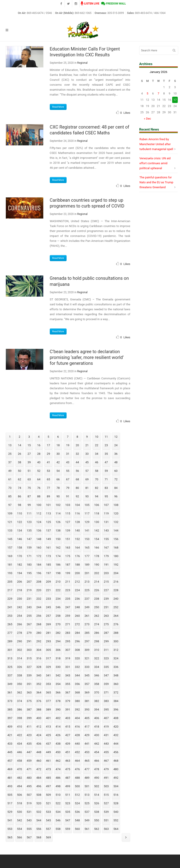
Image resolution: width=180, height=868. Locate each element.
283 (68, 633)
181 (10, 565)
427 (68, 735)
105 (87, 505)
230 (20, 599)
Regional (82, 63)
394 (97, 709)
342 (58, 675)
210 (58, 582)
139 (68, 530)
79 (68, 488)
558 (58, 829)
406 (97, 718)
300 (116, 641)
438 (58, 744)
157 (10, 548)
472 (39, 769)
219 (29, 590)
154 (97, 539)
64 (39, 479)
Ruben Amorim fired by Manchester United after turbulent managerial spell (156, 144)
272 (77, 624)
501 (87, 786)
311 (106, 650)
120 (116, 513)
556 (39, 829)
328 (39, 667)
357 (87, 684)
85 (10, 496)
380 (77, 701)
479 (106, 769)
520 (39, 803)
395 (106, 709)
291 (29, 641)
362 (20, 692)
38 (20, 462)
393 (87, 709)
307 (68, 650)
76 (39, 488)
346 (97, 675)
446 (20, 752)
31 (68, 454)
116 (77, 513)
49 (10, 471)
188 (77, 565)
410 (20, 727)
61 (10, 479)
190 (97, 565)
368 (77, 692)
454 (97, 752)
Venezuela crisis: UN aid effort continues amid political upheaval (155, 163)
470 (20, 769)
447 (29, 752)
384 (116, 701)
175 (68, 556)
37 (10, 462)
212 (77, 582)
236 (77, 599)
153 (87, 539)
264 (116, 616)
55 (68, 471)
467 (106, 761)
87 (29, 496)
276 (116, 624)
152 (77, 539)
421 (10, 735)
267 (29, 624)
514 (97, 795)
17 (49, 445)
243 (29, 607)
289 (10, 641)
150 (58, 539)
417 (87, 727)
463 (68, 761)
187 (68, 565)
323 (106, 658)
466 (97, 761)
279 (29, 633)
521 (48, 803)
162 (58, 548)
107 (106, 505)
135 (29, 530)
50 (20, 471)
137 (48, 530)
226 (97, 590)
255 (29, 616)
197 (48, 573)
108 (116, 505)
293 (48, 641)
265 (10, 624)
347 (106, 675)
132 (116, 522)
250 (97, 607)
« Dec (147, 119)
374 (20, 701)
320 (77, 658)
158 (20, 548)
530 (20, 812)
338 (20, 675)
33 (87, 454)
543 (29, 820)
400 (39, 718)
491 (106, 778)
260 (77, 616)
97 (10, 505)
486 (58, 778)
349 (10, 684)
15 (29, 445)
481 (10, 778)
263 (106, 616)
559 (68, 829)
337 (10, 675)
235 (68, 599)
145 (10, 539)
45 (87, 462)
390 (58, 709)
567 (29, 837)
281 (48, 633)
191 (106, 565)
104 (77, 505)
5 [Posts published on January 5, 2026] (147, 93)
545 (48, 820)
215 (106, 582)
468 (116, 761)
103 (68, 505)
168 (116, 548)
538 (97, 812)
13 (10, 445)
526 (97, 803)
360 (116, 684)
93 (87, 496)
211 (68, 582)
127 (68, 522)
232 (39, 599)
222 (58, 590)
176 (77, 556)
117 (87, 513)
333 (87, 667)
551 (106, 820)
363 (29, 692)
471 (29, 769)
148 (39, 539)
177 (87, 556)
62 (20, 479)
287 (106, 633)
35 (106, 454)
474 (58, 769)
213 (87, 582)
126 (58, 522)
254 (20, 616)
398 (20, 718)
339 (29, 675)
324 (116, 658)
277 (10, 633)
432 (116, 735)
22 (97, 445)
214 (97, 582)
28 (39, 454)
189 (87, 565)
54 (58, 471)
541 (10, 820)
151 (68, 539)
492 (116, 778)
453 (87, 752)
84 (116, 488)
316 (39, 658)
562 (97, 829)
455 (106, 752)
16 (39, 445)
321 (87, 658)
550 (97, 820)
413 (48, 727)
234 (58, 599)
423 (29, 735)
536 (77, 812)
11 (106, 437)
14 (20, 445)
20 (77, 445)
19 (68, 445)
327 (29, 667)
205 (10, 582)
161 (48, 548)
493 (10, 786)
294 (58, 641)
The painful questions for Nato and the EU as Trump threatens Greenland (156, 182)
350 (20, 684)
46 (97, 462)
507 (29, 795)
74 (20, 488)
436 (39, 744)
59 (106, 471)
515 (106, 795)
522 (58, 803)
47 (106, 462)
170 (20, 556)
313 (10, 658)
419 (106, 727)
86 (20, 496)
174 (58, 556)
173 (48, 556)
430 (97, 735)
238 (97, 599)
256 (39, 616)
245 (48, 607)
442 (97, 744)
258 (58, 616)
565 (10, 837)
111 (29, 513)
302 (20, 650)
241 (10, 607)
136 (39, 530)
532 (39, 812)
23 (106, 445)
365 (48, 692)
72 (116, 479)
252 (116, 607)
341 (48, 675)
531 (29, 812)
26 (20, 454)
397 (10, 718)
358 (97, 684)
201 (87, 573)
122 (20, 522)
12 (116, 437)
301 (10, 650)
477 (87, 769)
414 (58, 727)
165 (87, 548)
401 (48, 718)
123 (29, 522)
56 (77, 471)
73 (10, 488)
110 (20, 513)
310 (97, 650)
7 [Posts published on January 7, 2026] (158, 93)
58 (97, 471)
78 (58, 488)
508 (39, 795)
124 (39, 522)
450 (58, 752)
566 (20, 837)
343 (68, 675)
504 (116, 786)
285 (87, 633)
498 (58, 786)
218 (20, 590)
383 (106, 701)
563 (106, 829)
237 (87, 599)
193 (10, 573)
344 (77, 675)
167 (106, 548)
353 (48, 684)
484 (39, 778)
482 (20, 778)
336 (116, 667)
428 (77, 735)
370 (97, 692)
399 (29, 718)
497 (48, 786)
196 (39, 573)
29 (49, 454)
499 (68, 786)
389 (48, 709)
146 (20, 539)
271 (68, 624)
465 (87, 761)
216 (116, 582)
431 (106, 735)
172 (39, 556)
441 (87, 744)
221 (48, 590)
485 (48, 778)
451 (68, 752)
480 (116, 769)
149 (48, 539)
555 (29, 829)
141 (87, 530)
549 (87, 820)
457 (10, 761)
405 (87, 718)
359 (106, 684)
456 (116, 752)
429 (87, 735)
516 (116, 795)
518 (20, 803)
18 (58, 445)
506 (20, 795)
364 (39, 692)
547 (68, 820)
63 (29, 479)
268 (39, 624)
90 (58, 496)
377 (48, 701)
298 (97, 641)
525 (87, 803)
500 (77, 786)
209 (48, 582)
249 (87, 607)
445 (10, 752)
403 (68, 718)
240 (116, 599)
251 (106, 607)
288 (116, 633)
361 (10, 692)
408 (116, 718)
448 (39, 752)
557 (48, 829)
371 (106, 692)
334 (97, 667)
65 (49, 479)
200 (77, 573)
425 (48, 735)
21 (87, 445)
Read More (58, 107)
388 (39, 709)
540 (116, 812)
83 (106, 488)
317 (48, 658)
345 (87, 675)
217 (10, 590)
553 (10, 829)
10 (97, 437)
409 (10, 727)
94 (97, 496)
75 (29, 488)
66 (58, 479)
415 (68, 727)
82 (97, 488)
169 (10, 556)
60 (116, 471)
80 (77, 488)
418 (97, 727)
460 (39, 761)
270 (58, 624)
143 (106, 530)
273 (87, 624)
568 (39, 837)
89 (49, 496)
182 (20, 565)
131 (106, 522)
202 (97, 573)
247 (68, 607)
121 (10, 522)
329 (48, 667)
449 (48, 752)
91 (68, 496)
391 (68, 709)
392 (77, 709)
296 (77, 641)
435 (29, 744)
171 (29, 556)
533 (48, 812)
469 (10, 769)
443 (106, 744)
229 (10, 599)
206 (20, 582)
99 (29, 505)
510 (58, 795)
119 (106, 513)
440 (77, 744)
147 (29, 539)
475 (68, 769)
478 (97, 769)
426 (58, 735)
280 (39, 633)
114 (58, 513)
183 (29, 565)
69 (87, 479)
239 (106, 599)
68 (77, 479)
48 (116, 462)
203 (106, 573)
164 (77, 548)
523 (68, 803)
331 (68, 667)
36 (116, 454)
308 (77, 650)
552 (116, 820)
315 (29, 658)
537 (87, 812)
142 (97, 530)
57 (87, 471)
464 (77, 761)
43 (68, 462)
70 (97, 479)
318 (58, 658)
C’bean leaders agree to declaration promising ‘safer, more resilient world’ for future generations (87, 357)
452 (77, 752)
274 (97, 624)
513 (87, 795)
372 (116, 692)
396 (116, 709)
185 (48, 565)
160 (39, 548)
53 (49, 471)
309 (87, 650)
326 (20, 667)
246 (58, 607)
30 (58, 454)
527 (106, 803)
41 (49, 462)
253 (10, 616)
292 (39, 641)
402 (58, 718)
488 (77, 778)
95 (106, 496)
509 (48, 795)
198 (58, 573)
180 (116, 556)
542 (20, 820)
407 (106, 718)
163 (68, 548)
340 (39, 675)
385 (10, 709)
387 (29, 709)
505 (10, 795)
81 (87, 488)
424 (39, 735)
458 (20, 761)
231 (29, 599)
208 (39, 582)
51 (29, 471)
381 (87, 701)
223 (68, 590)
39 (29, 462)
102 (58, 505)
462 (58, 761)
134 (20, 530)
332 (77, 667)
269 (48, 624)
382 (97, 701)
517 (10, 803)
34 (97, 454)
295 (68, 641)
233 (48, 599)
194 (20, 573)
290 (20, 641)
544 (39, 820)
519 (29, 803)
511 (68, 795)
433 (10, 744)
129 (87, 522)
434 (20, 744)
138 (58, 530)
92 (77, 496)
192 (116, 565)
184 (39, 565)
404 (77, 718)
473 (48, 769)
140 (77, 530)
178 (97, 556)
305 (48, 650)
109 (10, 513)
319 (68, 658)
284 (77, 633)
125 (48, 522)
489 (87, 778)
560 (77, 829)
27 (29, 454)
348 (116, 675)
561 (87, 829)
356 (77, 684)
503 (106, 786)
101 (48, 505)
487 (68, 778)
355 (68, 684)
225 (87, 590)
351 (29, 684)
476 (77, 769)
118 (97, 513)
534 (58, 812)
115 (68, 513)
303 (29, 650)
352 (39, 684)
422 (20, 735)
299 (106, 641)
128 (77, 522)
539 (106, 812)
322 (97, 658)
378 (58, 701)
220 (39, 590)
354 (58, 684)
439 (68, 744)
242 (20, 607)
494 (20, 786)
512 (77, 795)
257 (48, 616)
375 (29, 701)
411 (29, 727)
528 (116, 803)
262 (97, 616)
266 (20, 624)
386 (20, 709)
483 (29, 778)
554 (20, 829)
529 (10, 812)
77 (49, 488)
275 (106, 624)
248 (77, 607)
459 (29, 761)
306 (58, 650)
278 (20, 633)
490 (97, 778)
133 (10, 530)
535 (68, 812)
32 (77, 454)
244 (39, 607)
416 (77, 727)
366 (58, 692)
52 (39, 471)
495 (29, 786)
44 (77, 462)
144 (116, 530)
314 (20, 658)
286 (97, 633)
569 (48, 837)
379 (68, 701)
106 (97, 505)
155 (106, 539)
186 (58, 565)
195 (29, 573)
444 (116, 744)
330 (58, 667)
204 (116, 573)
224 (77, 590)
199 (68, 573)
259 (68, 616)
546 (58, 820)
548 (77, 820)
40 (39, 462)
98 (20, 505)
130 (97, 522)
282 (58, 633)
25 (10, 454)
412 (39, 727)
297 (87, 641)
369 (87, 692)
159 (29, 548)
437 (48, 744)
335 (106, 667)
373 (10, 701)
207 (29, 582)
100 (39, 505)
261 (87, 616)
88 (39, 496)
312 (116, 650)
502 (97, 786)
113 (48, 513)
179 (106, 556)
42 (58, 462)
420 (116, 727)
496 (39, 786)
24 (116, 445)
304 (39, 650)
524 (77, 803)
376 (39, 701)
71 (106, 479)
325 (10, 667)
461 (48, 761)
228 (116, 590)
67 (68, 479)
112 (39, 513)
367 (68, 692)
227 (106, 590)
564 (116, 829)
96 (116, 496)
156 (116, 539)
